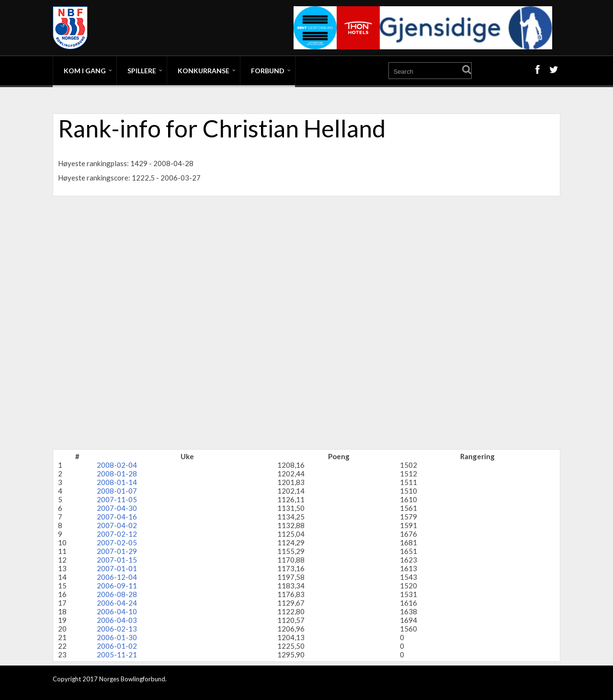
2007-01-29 (117, 551)
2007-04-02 (117, 525)
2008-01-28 (117, 474)
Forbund (268, 71)
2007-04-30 (117, 508)
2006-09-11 (117, 586)
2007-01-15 (117, 560)
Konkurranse (204, 71)
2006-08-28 (117, 594)
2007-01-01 (117, 568)
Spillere (142, 71)
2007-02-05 (117, 542)
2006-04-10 (117, 611)
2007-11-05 (117, 499)
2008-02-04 (117, 465)
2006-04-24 (117, 603)
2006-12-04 (117, 577)
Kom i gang (85, 71)
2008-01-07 (117, 491)
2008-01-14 (117, 482)
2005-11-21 (117, 655)
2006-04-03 (117, 620)
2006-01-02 (117, 646)
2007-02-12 (117, 534)
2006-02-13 (117, 629)
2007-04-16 (117, 517)
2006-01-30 (117, 637)
